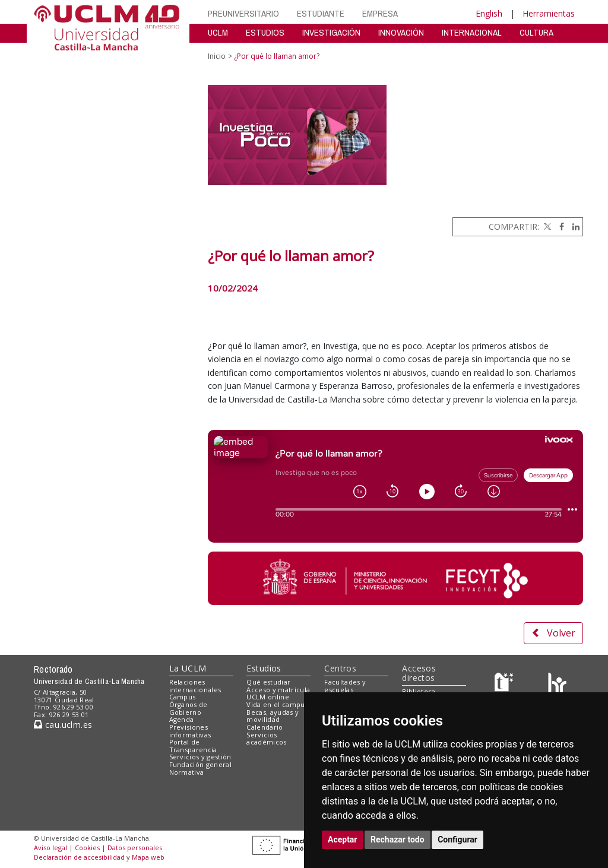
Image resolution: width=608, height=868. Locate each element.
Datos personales (135, 848)
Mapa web (148, 857)
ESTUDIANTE (321, 13)
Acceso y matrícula (278, 690)
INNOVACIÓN (401, 32)
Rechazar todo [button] (398, 840)
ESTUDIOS (265, 32)
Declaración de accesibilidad (79, 857)
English (489, 13)
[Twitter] (546, 226)
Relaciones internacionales (195, 686)
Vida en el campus (277, 704)
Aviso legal (50, 848)
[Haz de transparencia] (506, 684)
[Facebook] (559, 226)
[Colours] (557, 684)
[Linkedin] (573, 226)
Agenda (182, 719)
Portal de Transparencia (193, 746)
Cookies (87, 848)
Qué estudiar (268, 682)
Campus (183, 697)
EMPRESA (380, 13)
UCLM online (268, 697)
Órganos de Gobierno (189, 708)
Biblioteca (419, 691)
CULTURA (536, 32)
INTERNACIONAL (472, 32)
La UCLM (188, 668)
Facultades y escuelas (345, 686)
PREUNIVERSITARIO (243, 13)
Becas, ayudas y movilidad (273, 716)
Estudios (264, 668)
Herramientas (549, 13)
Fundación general (201, 764)
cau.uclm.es (63, 725)
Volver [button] (553, 633)
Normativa (187, 772)
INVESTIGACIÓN (331, 32)
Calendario (265, 727)
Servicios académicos (266, 739)
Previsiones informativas (190, 731)
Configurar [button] (457, 840)
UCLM (218, 32)
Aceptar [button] (343, 840)
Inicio (217, 56)
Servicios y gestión (200, 757)
